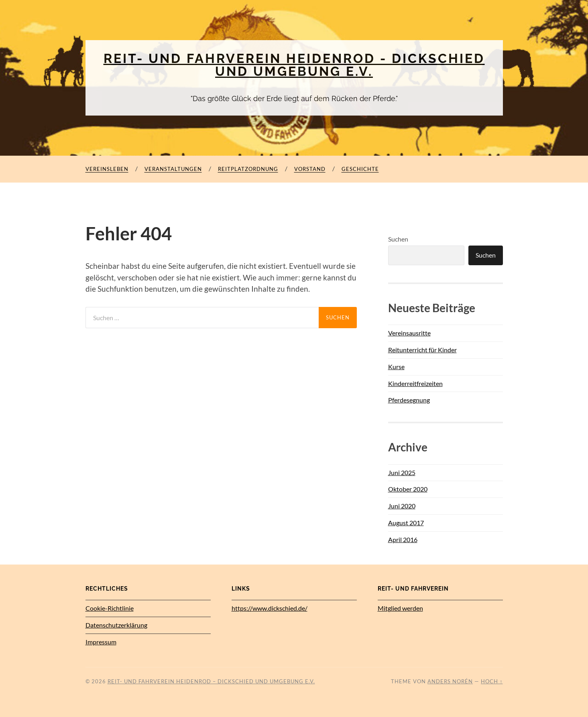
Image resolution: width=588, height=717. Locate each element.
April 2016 (403, 539)
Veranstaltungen (173, 169)
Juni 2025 (402, 472)
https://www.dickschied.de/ (270, 608)
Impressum (101, 642)
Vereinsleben (107, 169)
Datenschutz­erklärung (116, 625)
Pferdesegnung (409, 400)
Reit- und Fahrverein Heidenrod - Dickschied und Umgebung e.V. (294, 65)
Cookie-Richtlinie (110, 608)
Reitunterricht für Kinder (422, 350)
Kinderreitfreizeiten (415, 383)
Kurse (396, 367)
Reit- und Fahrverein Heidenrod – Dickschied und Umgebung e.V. (211, 681)
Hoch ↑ (492, 681)
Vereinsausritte (409, 333)
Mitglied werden (400, 608)
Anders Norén (450, 681)
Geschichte (360, 169)
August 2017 (406, 523)
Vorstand (310, 169)
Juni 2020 (402, 506)
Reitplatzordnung (248, 169)
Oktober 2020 (408, 489)
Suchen (398, 239)
